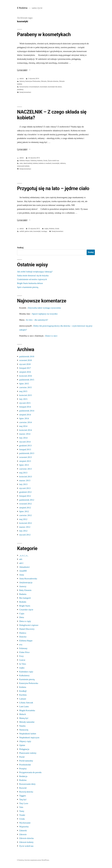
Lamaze (23, 699)
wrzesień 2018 (25, 360)
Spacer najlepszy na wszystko (45, 314)
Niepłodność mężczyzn (29, 738)
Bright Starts (25, 606)
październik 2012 (27, 500)
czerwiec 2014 (25, 422)
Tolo (21, 807)
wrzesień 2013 (25, 457)
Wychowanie (25, 823)
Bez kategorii (25, 598)
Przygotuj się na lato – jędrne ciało (53, 188)
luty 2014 (23, 438)
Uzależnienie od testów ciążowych (32, 279)
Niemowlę (24, 730)
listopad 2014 (25, 407)
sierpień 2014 (25, 415)
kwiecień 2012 (26, 523)
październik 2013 (27, 453)
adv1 (21, 563)
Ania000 (23, 571)
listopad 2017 (25, 368)
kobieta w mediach (45, 163)
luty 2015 (23, 399)
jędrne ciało (29, 231)
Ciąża (22, 614)
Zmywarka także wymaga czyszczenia (44, 308)
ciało (21, 163)
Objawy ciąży (25, 741)
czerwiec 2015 (25, 387)
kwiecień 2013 (26, 477)
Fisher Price (24, 652)
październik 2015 (27, 380)
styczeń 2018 (25, 364)
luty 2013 (23, 484)
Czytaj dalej (24, 70)
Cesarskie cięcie (26, 610)
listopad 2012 (25, 496)
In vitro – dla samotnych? (37, 320)
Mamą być (24, 718)
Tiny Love (24, 803)
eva (21, 645)
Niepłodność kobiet (28, 734)
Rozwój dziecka (26, 792)
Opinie (22, 745)
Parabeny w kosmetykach (44, 34)
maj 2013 (23, 473)
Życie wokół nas (54, 161)
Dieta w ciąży (25, 621)
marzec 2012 (25, 527)
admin (22, 79)
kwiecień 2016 (26, 376)
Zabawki (23, 831)
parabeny (20, 90)
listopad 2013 (25, 449)
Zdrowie (44, 81)
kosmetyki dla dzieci (55, 87)
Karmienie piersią (27, 679)
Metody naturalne (27, 722)
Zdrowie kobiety (26, 842)
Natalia (22, 726)
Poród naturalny (26, 761)
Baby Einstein (25, 590)
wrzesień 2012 (25, 504)
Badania (23, 594)
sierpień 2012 (25, 508)
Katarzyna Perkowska (33, 81)
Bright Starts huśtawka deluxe (30, 283)
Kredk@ (23, 691)
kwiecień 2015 (26, 395)
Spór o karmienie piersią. (28, 287)
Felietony (33, 161)
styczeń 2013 (25, 488)
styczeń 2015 (25, 403)
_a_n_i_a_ (24, 555)
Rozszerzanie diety (27, 784)
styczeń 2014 (25, 442)
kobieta (35, 163)
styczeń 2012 (25, 535)
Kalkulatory (24, 675)
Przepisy (23, 769)
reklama (63, 163)
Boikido (23, 602)
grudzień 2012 (25, 492)
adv (21, 559)
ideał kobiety (28, 163)
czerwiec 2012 (25, 515)
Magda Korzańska (27, 710)
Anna (22, 575)
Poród (22, 757)
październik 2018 (27, 356)
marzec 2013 (25, 480)
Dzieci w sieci (51, 336)
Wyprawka (24, 827)
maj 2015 (23, 391)
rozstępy (44, 231)
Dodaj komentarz (25, 92)
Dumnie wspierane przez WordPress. (37, 860)
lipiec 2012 (24, 511)
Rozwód (23, 788)
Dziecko (23, 637)
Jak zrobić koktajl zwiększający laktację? (35, 272)
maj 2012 (23, 519)
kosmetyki (43, 87)
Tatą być (23, 799)
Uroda (45, 161)
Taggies (23, 796)
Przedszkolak (25, 765)
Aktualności (24, 567)
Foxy (21, 656)
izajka (46, 229)
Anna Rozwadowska (28, 579)
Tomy (22, 811)
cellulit (22, 231)
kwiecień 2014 (26, 430)
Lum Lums (24, 706)
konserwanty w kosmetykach (29, 87)
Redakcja (23, 776)
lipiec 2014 (24, 418)
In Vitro (23, 664)
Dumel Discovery (27, 629)
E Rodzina (22, 8)
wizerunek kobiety (23, 166)
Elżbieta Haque (25, 161)
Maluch (23, 714)
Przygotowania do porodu (30, 772)
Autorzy (22, 81)
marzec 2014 (25, 434)
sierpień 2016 (25, 372)
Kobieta (40, 161)
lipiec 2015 (24, 384)
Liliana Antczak (26, 703)
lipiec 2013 (24, 465)
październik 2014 (27, 411)
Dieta (22, 617)
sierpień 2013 (25, 461)
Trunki (22, 815)
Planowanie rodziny (28, 753)
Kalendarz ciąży (26, 672)
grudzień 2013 (25, 446)
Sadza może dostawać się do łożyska (33, 276)
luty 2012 (23, 531)
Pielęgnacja (24, 749)
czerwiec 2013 (25, 469)
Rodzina (23, 780)
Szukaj (20, 248)
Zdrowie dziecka (53, 81)
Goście (22, 660)
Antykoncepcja (26, 582)
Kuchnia (23, 695)
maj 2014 (23, 426)
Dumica (23, 633)
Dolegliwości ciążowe (29, 625)
